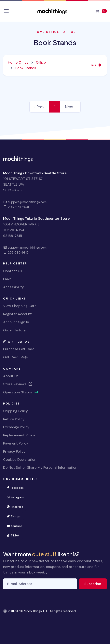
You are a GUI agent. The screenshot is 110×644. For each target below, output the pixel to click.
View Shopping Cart (20, 306)
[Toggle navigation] (6, 11)
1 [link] (55, 107)
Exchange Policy (16, 427)
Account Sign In (16, 322)
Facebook (17, 487)
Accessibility (14, 287)
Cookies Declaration (20, 460)
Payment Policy (16, 443)
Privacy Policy (14, 451)
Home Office (47, 32)
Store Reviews (18, 384)
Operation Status (21, 392)
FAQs (7, 279)
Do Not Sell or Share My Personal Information (40, 467)
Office (69, 32)
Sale (96, 65)
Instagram (17, 497)
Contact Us (13, 271)
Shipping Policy (15, 411)
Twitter (15, 516)
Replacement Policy (19, 435)
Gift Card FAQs (15, 357)
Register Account (17, 314)
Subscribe (96, 583)
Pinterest (16, 506)
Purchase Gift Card (19, 349)
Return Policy (14, 419)
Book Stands (55, 43)
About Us (11, 376)
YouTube (16, 526)
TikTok (15, 535)
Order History (14, 330)
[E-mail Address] (40, 584)
